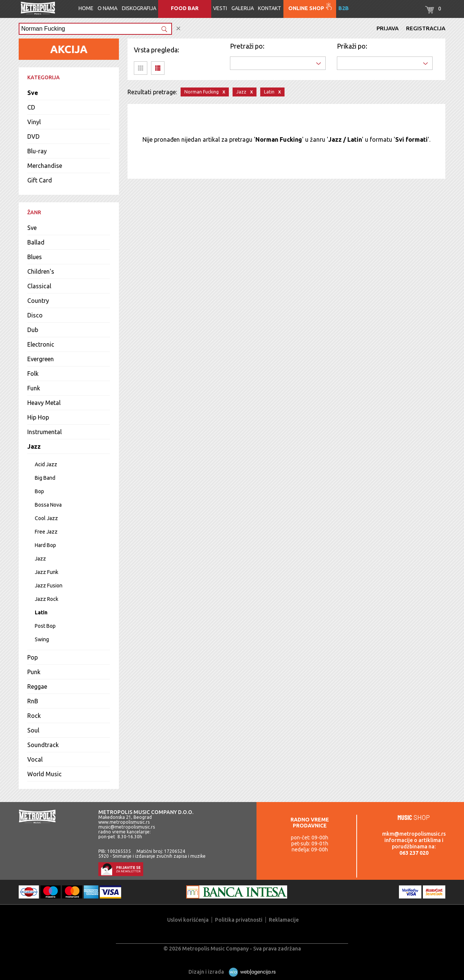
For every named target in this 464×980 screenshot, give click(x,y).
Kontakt (270, 8)
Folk (33, 374)
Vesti (220, 8)
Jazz (34, 446)
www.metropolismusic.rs (124, 822)
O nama (107, 8)
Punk (34, 672)
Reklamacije (284, 920)
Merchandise (45, 166)
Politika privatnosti (239, 920)
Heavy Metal (44, 403)
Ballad (36, 242)
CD (31, 107)
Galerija (243, 8)
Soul (33, 730)
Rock (34, 716)
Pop (33, 657)
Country (38, 301)
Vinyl (34, 122)
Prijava (388, 28)
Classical (39, 286)
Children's (41, 271)
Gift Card (40, 180)
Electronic (41, 344)
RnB (33, 701)
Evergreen (41, 359)
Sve (33, 93)
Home (86, 8)
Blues (35, 257)
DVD (33, 136)
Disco (35, 315)
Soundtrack (43, 745)
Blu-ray (37, 151)
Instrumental (44, 432)
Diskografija (139, 8)
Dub (33, 330)
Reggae (37, 686)
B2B (344, 8)
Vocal (35, 759)
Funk (34, 388)
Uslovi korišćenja (188, 920)
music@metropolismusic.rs (127, 827)
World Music (44, 774)
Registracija (426, 28)
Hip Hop (38, 417)
